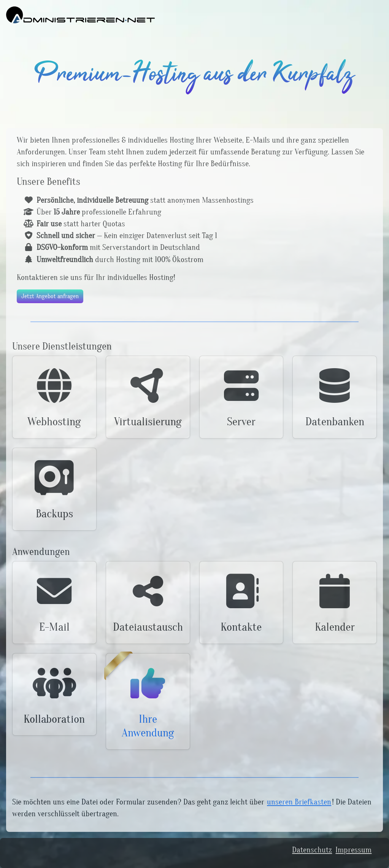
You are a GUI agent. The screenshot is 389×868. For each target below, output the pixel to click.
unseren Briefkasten (299, 802)
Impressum (353, 850)
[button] (54, 397)
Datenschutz (312, 850)
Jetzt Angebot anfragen (50, 296)
